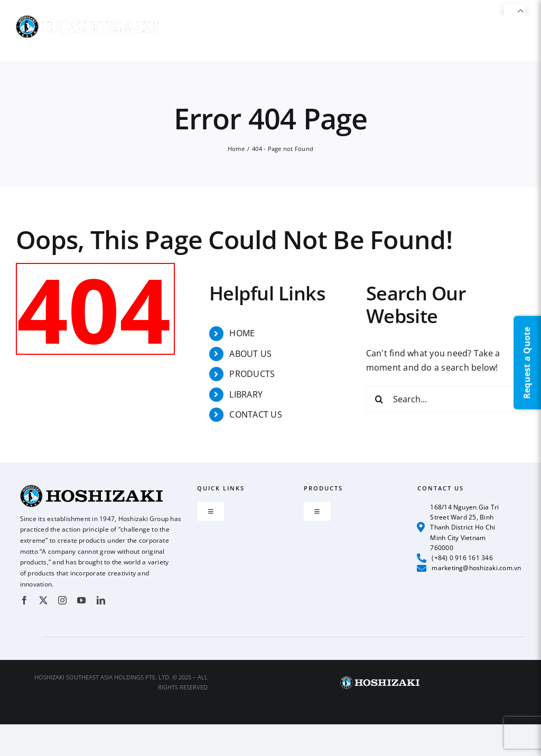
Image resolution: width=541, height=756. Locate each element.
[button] (508, 38)
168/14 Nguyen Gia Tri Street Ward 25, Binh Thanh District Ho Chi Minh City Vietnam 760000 (458, 527)
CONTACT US (255, 414)
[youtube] (81, 600)
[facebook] (24, 600)
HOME (242, 333)
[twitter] (43, 600)
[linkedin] (101, 600)
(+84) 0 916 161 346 (455, 558)
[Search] (379, 399)
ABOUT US (250, 354)
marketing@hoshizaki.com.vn (469, 568)
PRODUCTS (252, 374)
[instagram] (62, 600)
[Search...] (446, 399)
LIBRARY (246, 394)
